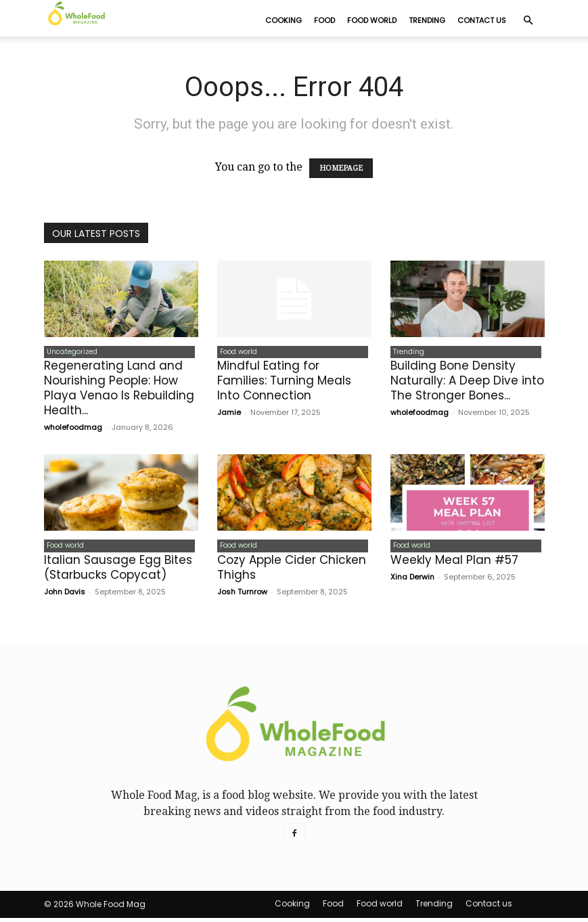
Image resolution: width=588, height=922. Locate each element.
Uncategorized (69, 353)
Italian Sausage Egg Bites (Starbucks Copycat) (118, 571)
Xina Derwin (412, 581)
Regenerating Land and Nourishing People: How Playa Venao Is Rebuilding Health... (119, 391)
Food (324, 20)
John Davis (65, 596)
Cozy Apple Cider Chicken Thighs (292, 571)
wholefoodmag (73, 430)
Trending (427, 20)
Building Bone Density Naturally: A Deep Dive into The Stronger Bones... (467, 383)
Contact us (482, 20)
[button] (528, 20)
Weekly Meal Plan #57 (454, 564)
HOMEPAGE (341, 168)
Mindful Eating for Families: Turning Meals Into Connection (284, 383)
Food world (372, 20)
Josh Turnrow (242, 596)
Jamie (229, 415)
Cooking (284, 20)
